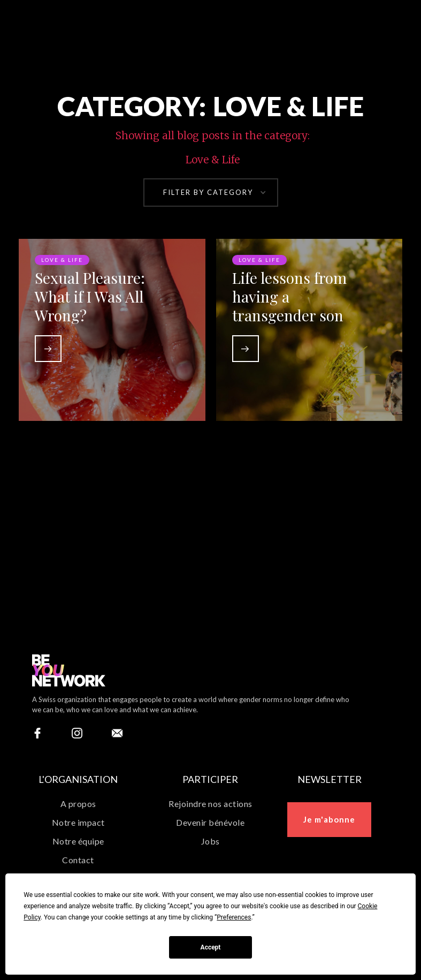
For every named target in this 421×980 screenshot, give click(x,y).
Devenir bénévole (210, 822)
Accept (211, 947)
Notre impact (78, 822)
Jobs (210, 841)
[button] (211, 193)
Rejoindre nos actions (210, 804)
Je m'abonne (329, 819)
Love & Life (62, 261)
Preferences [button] (234, 917)
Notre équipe (78, 841)
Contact (78, 860)
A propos (78, 804)
